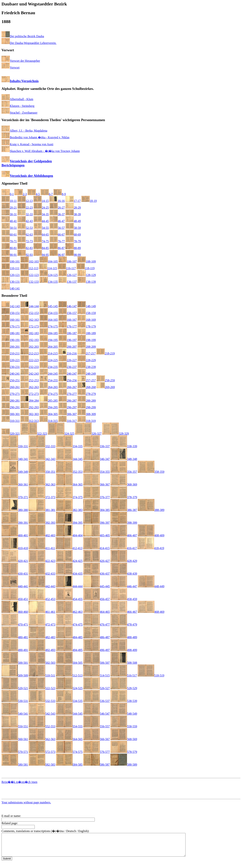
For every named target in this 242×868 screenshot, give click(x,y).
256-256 (68, 380)
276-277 (68, 394)
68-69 (73, 235)
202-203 (30, 347)
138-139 (87, 282)
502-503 (42, 663)
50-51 (9, 228)
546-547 (97, 714)
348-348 (124, 459)
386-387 (124, 510)
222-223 (30, 360)
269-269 (106, 387)
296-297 (68, 407)
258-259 (106, 380)
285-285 (49, 401)
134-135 (49, 282)
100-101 (11, 261)
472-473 (42, 625)
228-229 (87, 360)
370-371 (15, 497)
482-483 (42, 637)
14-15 (41, 201)
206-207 (68, 347)
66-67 (57, 235)
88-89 (73, 248)
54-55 (41, 228)
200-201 (11, 347)
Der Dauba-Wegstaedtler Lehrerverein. (29, 43)
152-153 (30, 313)
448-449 (151, 586)
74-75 (41, 241)
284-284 (30, 401)
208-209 (87, 347)
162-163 (30, 320)
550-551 (15, 726)
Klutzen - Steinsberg (18, 106)
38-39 (73, 214)
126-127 (68, 275)
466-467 (124, 612)
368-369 (124, 484)
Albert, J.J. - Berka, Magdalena (24, 131)
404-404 (69, 535)
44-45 (41, 221)
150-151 (11, 313)
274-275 (49, 394)
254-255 (49, 380)
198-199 (87, 340)
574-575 (69, 752)
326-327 (88, 434)
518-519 (151, 675)
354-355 (97, 472)
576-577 (97, 752)
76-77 (57, 241)
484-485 (69, 637)
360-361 (15, 484)
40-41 (9, 221)
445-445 (97, 586)
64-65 (41, 235)
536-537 (97, 701)
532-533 (42, 701)
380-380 (15, 510)
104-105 (49, 261)
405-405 (97, 535)
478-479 (124, 625)
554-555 (69, 726)
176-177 (68, 326)
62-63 (25, 235)
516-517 (124, 675)
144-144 (30, 306)
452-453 (42, 599)
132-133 (30, 282)
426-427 (97, 561)
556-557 (97, 726)
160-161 (11, 320)
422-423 (42, 561)
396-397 (97, 523)
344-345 (69, 459)
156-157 (68, 313)
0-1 (8, 194)
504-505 (69, 663)
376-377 (97, 497)
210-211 (11, 353)
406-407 (124, 535)
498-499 (124, 650)
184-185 (49, 333)
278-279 (87, 394)
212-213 (30, 353)
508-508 (124, 663)
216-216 (67, 353)
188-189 (87, 333)
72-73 (25, 241)
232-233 (30, 367)
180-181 (11, 333)
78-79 (73, 241)
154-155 (49, 313)
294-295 (49, 407)
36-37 (57, 214)
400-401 (15, 535)
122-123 (30, 275)
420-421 (15, 561)
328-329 (115, 434)
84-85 (41, 248)
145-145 (49, 306)
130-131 (11, 282)
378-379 (124, 497)
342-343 (42, 459)
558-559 (124, 726)
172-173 (30, 326)
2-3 (21, 194)
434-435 (69, 574)
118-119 (86, 268)
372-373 (42, 497)
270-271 (11, 394)
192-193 (30, 340)
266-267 (68, 387)
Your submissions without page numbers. (26, 802)
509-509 (15, 675)
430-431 (15, 574)
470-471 (15, 625)
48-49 (73, 221)
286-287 (68, 401)
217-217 (87, 353)
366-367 (97, 484)
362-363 (42, 484)
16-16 (57, 201)
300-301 (11, 414)
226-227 (68, 360)
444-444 (69, 586)
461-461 (42, 612)
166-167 (68, 320)
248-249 (87, 374)
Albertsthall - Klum (17, 99)
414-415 (96, 548)
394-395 (69, 523)
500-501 (15, 663)
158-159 (87, 313)
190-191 (11, 340)
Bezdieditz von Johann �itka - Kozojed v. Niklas (35, 137)
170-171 (11, 326)
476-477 (97, 625)
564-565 (69, 739)
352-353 (69, 472)
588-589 (124, 765)
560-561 (15, 739)
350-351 (42, 472)
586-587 (97, 765)
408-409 (151, 535)
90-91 (9, 255)
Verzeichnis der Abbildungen (27, 176)
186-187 (68, 333)
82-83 (25, 248)
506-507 (97, 663)
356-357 (124, 472)
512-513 (69, 675)
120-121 (11, 275)
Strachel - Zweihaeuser (19, 113)
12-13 (25, 201)
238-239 (87, 367)
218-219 (106, 353)
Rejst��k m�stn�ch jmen (19, 782)
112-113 (29, 268)
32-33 (25, 214)
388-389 (151, 510)
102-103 (30, 261)
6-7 (47, 194)
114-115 (48, 268)
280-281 (11, 401)
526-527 (97, 688)
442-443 (42, 586)
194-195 (49, 340)
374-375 (69, 497)
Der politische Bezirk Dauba (23, 36)
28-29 (73, 208)
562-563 (42, 739)
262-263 (30, 387)
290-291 (11, 407)
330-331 (15, 446)
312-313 (30, 421)
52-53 (25, 228)
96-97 (57, 255)
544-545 (69, 714)
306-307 (68, 414)
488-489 (124, 637)
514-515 (96, 675)
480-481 (15, 637)
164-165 (49, 320)
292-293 (30, 407)
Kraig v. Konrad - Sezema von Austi (27, 144)
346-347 (97, 459)
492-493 (42, 650)
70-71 (9, 241)
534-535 (69, 701)
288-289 (87, 401)
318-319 (87, 421)
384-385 (97, 510)
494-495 (69, 650)
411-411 (42, 548)
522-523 (42, 688)
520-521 (15, 688)
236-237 (68, 367)
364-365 (69, 484)
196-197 (68, 340)
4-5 (34, 194)
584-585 (69, 765)
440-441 (15, 586)
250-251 (11, 380)
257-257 (87, 380)
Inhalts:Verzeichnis (20, 81)
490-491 (15, 650)
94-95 (41, 255)
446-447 (124, 586)
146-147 (68, 306)
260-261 (11, 387)
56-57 (57, 228)
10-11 (9, 201)
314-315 (48, 421)
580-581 (15, 765)
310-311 (11, 421)
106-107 (68, 261)
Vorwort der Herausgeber (21, 61)
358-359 (151, 472)
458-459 (124, 599)
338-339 (124, 446)
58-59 (73, 228)
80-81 (9, 248)
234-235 (49, 367)
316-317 (67, 421)
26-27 (57, 208)
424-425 (69, 561)
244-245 (49, 374)
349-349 (15, 472)
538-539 (124, 701)
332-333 (42, 446)
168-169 (87, 320)
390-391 (15, 523)
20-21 (9, 208)
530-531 (15, 701)
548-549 (124, 714)
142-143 (11, 306)
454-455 (69, 599)
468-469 (151, 612)
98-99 (73, 255)
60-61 (9, 235)
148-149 (87, 306)
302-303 (30, 414)
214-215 (48, 353)
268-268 (87, 387)
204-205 (49, 347)
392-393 (42, 523)
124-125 (49, 275)
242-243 (30, 374)
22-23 (25, 208)
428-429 (124, 561)
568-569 (124, 739)
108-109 (87, 261)
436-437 (97, 574)
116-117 (67, 268)
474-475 (69, 625)
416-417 (124, 548)
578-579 (124, 752)
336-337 (97, 446)
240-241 (11, 374)
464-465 (97, 612)
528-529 (124, 688)
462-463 (69, 612)
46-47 (57, 221)
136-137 (68, 282)
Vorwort (11, 67)
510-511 (42, 675)
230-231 (11, 367)
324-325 (61, 434)
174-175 (49, 326)
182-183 (30, 333)
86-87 (57, 248)
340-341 (15, 459)
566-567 (97, 739)
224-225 (49, 360)
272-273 (30, 394)
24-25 (41, 208)
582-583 (42, 765)
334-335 (69, 446)
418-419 (151, 548)
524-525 (69, 688)
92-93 (25, 255)
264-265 (49, 387)
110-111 (11, 268)
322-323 (34, 434)
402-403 (42, 535)
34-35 (41, 214)
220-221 (11, 360)
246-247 (68, 374)
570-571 (15, 752)
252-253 (30, 380)
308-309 (87, 414)
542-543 (42, 714)
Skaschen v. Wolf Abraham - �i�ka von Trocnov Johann (41, 151)
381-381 (42, 510)
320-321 (11, 434)
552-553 (42, 726)
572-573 (42, 752)
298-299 (87, 407)
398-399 (124, 523)
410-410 (15, 548)
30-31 (9, 214)
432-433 (42, 574)
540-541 (15, 714)
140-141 (11, 288)
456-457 (97, 599)
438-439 (124, 574)
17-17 (73, 201)
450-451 (15, 599)
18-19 (89, 201)
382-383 (69, 510)
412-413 (69, 548)
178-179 (87, 326)
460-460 (15, 612)
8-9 (60, 194)
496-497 (97, 650)
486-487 (97, 637)
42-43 (25, 221)
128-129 (87, 275)
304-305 (49, 414)
